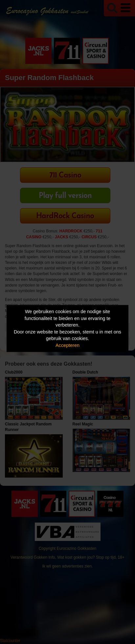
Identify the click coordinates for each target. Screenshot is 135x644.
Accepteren (67, 345)
